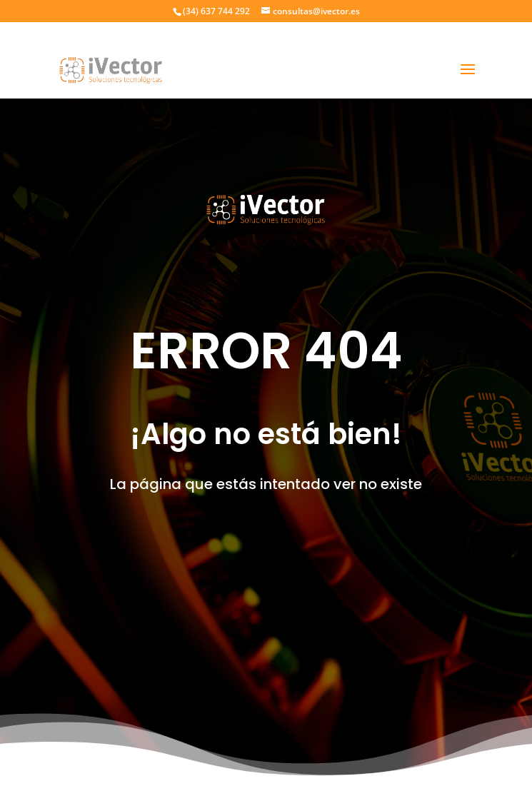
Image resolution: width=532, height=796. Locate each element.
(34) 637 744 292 (216, 11)
